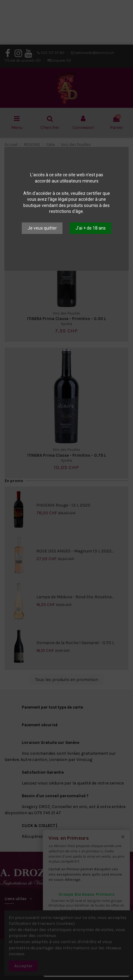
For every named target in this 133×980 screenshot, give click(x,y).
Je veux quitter (42, 228)
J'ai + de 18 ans (91, 228)
